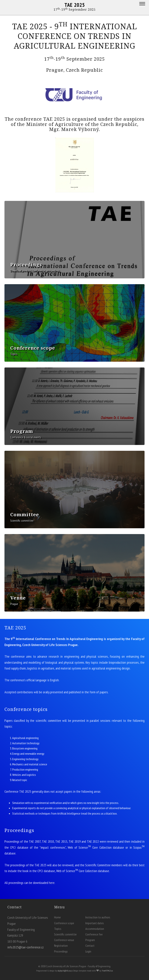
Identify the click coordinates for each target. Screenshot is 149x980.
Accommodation (95, 929)
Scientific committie (65, 934)
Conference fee (94, 934)
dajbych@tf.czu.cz (65, 971)
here (52, 883)
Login (88, 951)
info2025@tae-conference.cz (26, 947)
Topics (58, 929)
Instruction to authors (98, 917)
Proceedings (61, 951)
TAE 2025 (75, 5)
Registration (61, 946)
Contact (90, 946)
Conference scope (64, 923)
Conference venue (64, 940)
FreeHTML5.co (107, 971)
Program (90, 940)
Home (57, 917)
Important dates (95, 923)
